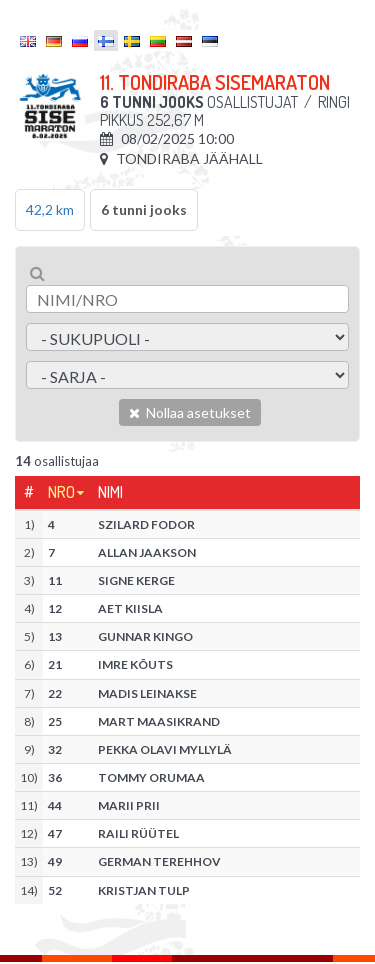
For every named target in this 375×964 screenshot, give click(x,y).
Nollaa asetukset (190, 412)
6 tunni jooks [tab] (144, 209)
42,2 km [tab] (50, 209)
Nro (61, 492)
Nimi (110, 492)
